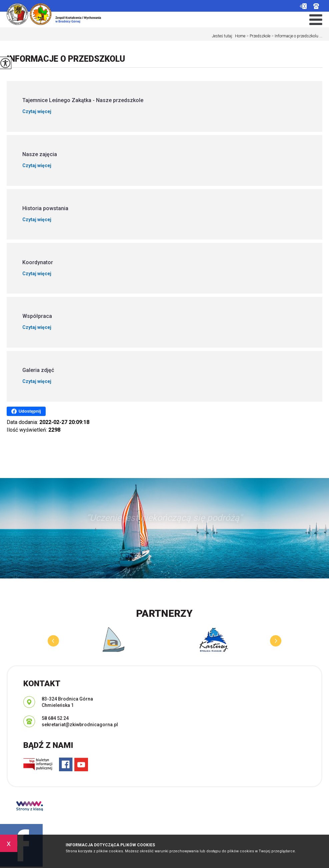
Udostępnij (26, 411)
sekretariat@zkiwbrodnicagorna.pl (303, 6)
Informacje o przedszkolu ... (296, 36)
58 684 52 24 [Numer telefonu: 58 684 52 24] (55, 718)
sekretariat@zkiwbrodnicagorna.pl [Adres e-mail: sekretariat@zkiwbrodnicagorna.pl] (80, 725)
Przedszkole (258, 36)
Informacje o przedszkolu (66, 59)
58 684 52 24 (316, 6)
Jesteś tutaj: (223, 36)
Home (240, 36)
